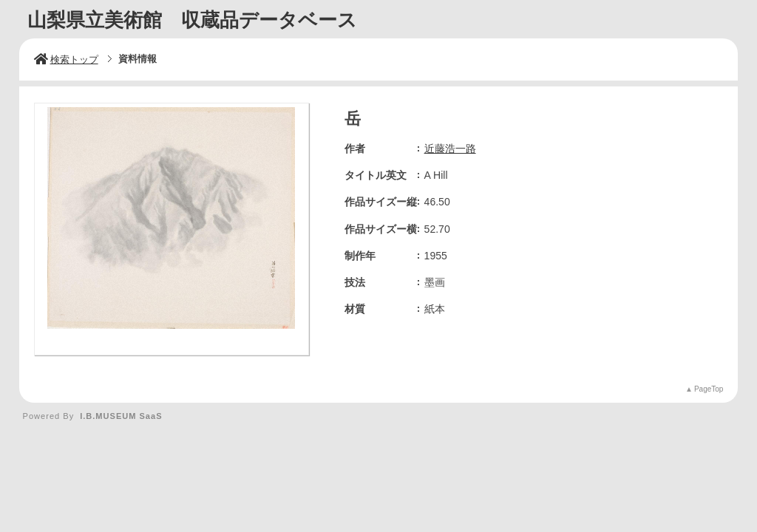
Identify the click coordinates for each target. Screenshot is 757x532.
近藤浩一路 (450, 149)
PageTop (709, 389)
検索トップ (66, 59)
